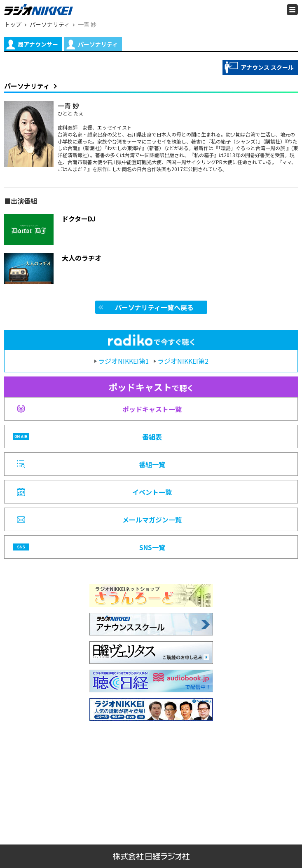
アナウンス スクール (259, 67)
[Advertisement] (151, 779)
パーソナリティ (92, 45)
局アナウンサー (32, 45)
